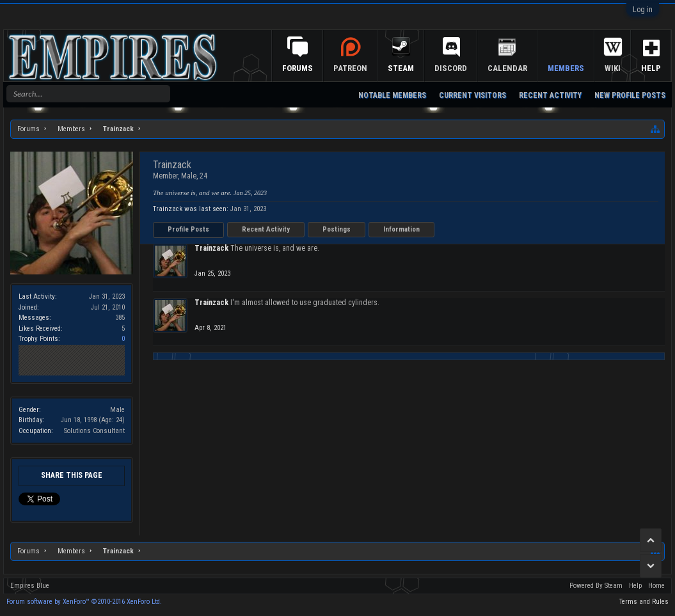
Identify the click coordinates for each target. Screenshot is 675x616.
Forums (298, 68)
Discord (451, 68)
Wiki (613, 68)
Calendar (507, 68)
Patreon (350, 68)
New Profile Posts (630, 95)
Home (656, 586)
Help (651, 68)
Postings (337, 229)
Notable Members (392, 95)
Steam (401, 68)
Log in (643, 10)
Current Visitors (472, 95)
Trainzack (211, 248)
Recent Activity (266, 229)
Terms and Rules (644, 602)
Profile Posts (188, 229)
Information (401, 229)
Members (566, 68)
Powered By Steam (596, 586)
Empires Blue (30, 586)
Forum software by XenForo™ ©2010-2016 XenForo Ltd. (84, 602)
